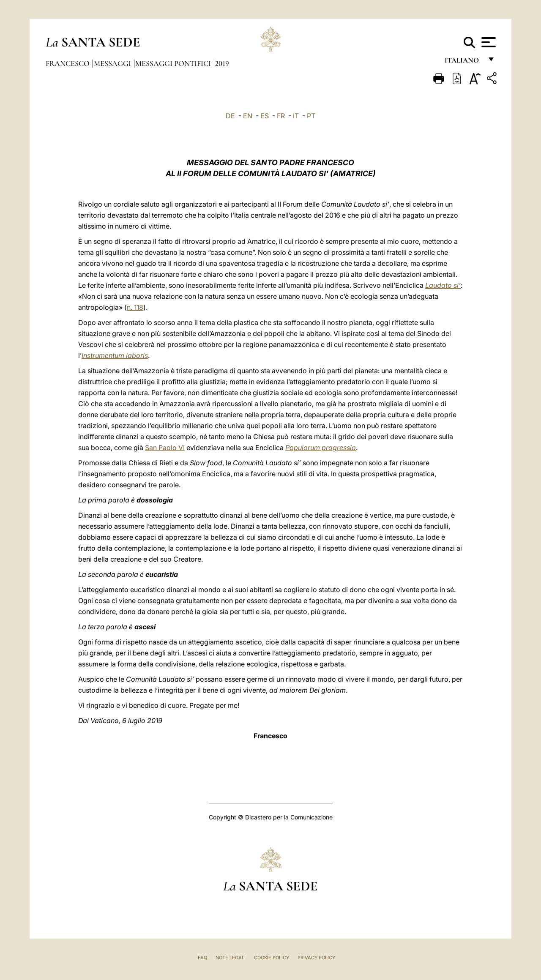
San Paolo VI (165, 448)
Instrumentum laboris (115, 355)
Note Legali (231, 958)
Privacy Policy (316, 958)
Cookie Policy (272, 958)
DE (230, 116)
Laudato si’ (443, 285)
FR (281, 116)
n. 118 (135, 307)
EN (248, 116)
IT (296, 116)
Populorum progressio (321, 448)
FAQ (202, 958)
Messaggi (113, 63)
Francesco (68, 63)
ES (265, 116)
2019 (222, 63)
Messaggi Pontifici (174, 63)
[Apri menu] (488, 42)
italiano (463, 62)
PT (311, 116)
